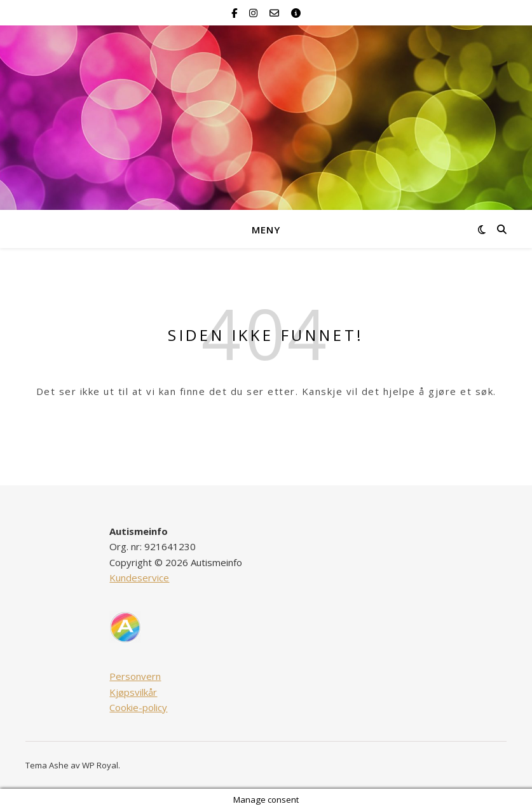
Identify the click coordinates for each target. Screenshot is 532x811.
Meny (266, 230)
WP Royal (100, 765)
